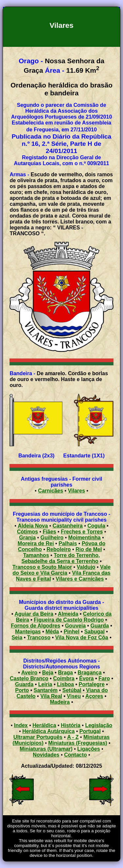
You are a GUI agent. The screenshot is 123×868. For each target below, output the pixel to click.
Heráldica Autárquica (48, 731)
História (71, 725)
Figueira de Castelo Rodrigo (69, 620)
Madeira (60, 702)
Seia (17, 637)
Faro (104, 678)
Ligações (89, 749)
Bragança (90, 673)
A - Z (73, 737)
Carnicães (51, 491)
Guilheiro (52, 538)
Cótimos (28, 532)
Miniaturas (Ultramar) (46, 749)
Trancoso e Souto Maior (42, 567)
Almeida (68, 614)
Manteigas (28, 632)
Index (21, 725)
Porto (22, 690)
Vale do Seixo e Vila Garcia (61, 570)
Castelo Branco (29, 678)
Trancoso (39, 637)
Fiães (49, 532)
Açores (94, 696)
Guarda (100, 626)
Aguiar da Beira (34, 614)
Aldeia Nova (33, 526)
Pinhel (72, 632)
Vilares (76, 491)
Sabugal (94, 632)
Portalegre (92, 684)
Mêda (52, 632)
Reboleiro (59, 549)
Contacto (76, 755)
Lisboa (66, 684)
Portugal (90, 731)
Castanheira (68, 526)
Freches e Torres (82, 532)
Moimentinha (84, 538)
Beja (48, 673)
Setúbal (72, 690)
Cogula (96, 526)
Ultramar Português (38, 737)
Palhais (68, 543)
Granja (27, 538)
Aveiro (29, 673)
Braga (65, 673)
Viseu (74, 696)
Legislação (99, 725)
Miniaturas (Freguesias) (78, 743)
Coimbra (64, 678)
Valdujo (86, 567)
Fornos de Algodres (36, 626)
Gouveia (75, 626)
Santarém (46, 690)
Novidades (46, 755)
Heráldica (44, 725)
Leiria (45, 684)
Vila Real (51, 696)
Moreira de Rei (36, 543)
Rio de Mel (89, 549)
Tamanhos (36, 555)
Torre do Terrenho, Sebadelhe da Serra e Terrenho (61, 558)
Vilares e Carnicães (80, 579)
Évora (86, 678)
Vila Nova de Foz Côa (82, 637)
